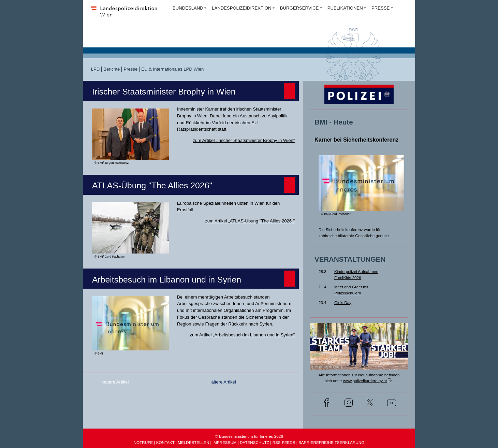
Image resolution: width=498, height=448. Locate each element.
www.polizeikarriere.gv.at (365, 381)
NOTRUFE (143, 442)
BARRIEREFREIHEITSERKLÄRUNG (331, 442)
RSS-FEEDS (284, 442)
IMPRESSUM (225, 442)
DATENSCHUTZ (254, 442)
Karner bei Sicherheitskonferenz (356, 140)
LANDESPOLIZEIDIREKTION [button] (241, 8)
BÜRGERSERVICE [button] (299, 8)
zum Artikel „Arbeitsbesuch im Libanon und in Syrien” (242, 335)
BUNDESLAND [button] (188, 8)
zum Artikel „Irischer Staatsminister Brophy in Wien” (244, 140)
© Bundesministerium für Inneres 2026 (249, 436)
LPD (96, 69)
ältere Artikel (223, 382)
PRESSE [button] (380, 8)
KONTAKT (165, 442)
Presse (130, 69)
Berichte (112, 69)
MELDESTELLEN (193, 442)
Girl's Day (343, 302)
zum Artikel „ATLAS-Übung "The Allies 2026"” (250, 221)
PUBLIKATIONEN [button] (345, 8)
